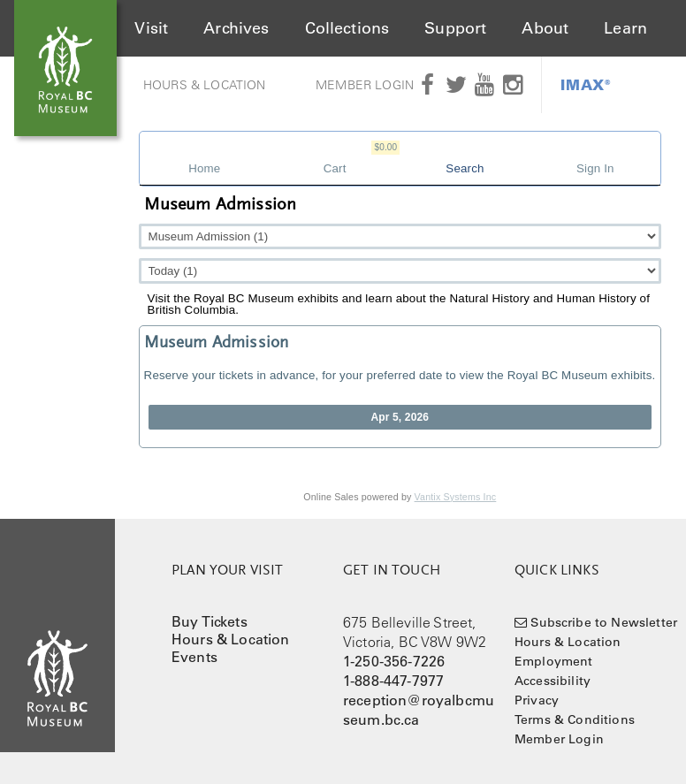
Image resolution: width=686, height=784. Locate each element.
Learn (625, 28)
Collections (347, 28)
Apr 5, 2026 (400, 417)
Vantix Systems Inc (456, 497)
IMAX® (586, 84)
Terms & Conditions (575, 719)
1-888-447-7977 (393, 681)
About (545, 28)
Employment (554, 661)
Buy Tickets (210, 621)
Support (455, 28)
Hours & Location (205, 85)
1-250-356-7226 (394, 661)
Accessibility (553, 681)
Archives (236, 28)
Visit (151, 28)
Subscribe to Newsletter (604, 622)
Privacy (537, 700)
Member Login (365, 85)
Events (194, 657)
